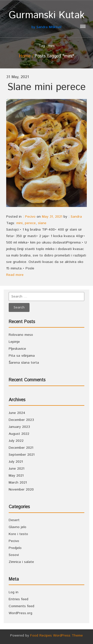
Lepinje (14, 342)
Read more (15, 275)
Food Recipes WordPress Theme (57, 636)
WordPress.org (20, 613)
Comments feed (21, 606)
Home (25, 56)
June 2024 (17, 413)
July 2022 (16, 441)
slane (42, 223)
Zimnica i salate (21, 562)
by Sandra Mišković (46, 20)
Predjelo (15, 548)
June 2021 (16, 469)
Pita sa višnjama (22, 356)
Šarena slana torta (24, 363)
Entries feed (18, 599)
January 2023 (19, 427)
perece (30, 223)
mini (19, 223)
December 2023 (21, 420)
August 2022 (19, 434)
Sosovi (14, 555)
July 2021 (16, 462)
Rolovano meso (21, 335)
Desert (14, 520)
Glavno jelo (17, 527)
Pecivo (30, 217)
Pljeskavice (17, 349)
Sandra (76, 217)
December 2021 (21, 448)
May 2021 (16, 476)
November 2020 (21, 490)
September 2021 (22, 455)
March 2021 (18, 483)
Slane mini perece (46, 87)
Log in (14, 592)
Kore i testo (18, 534)
